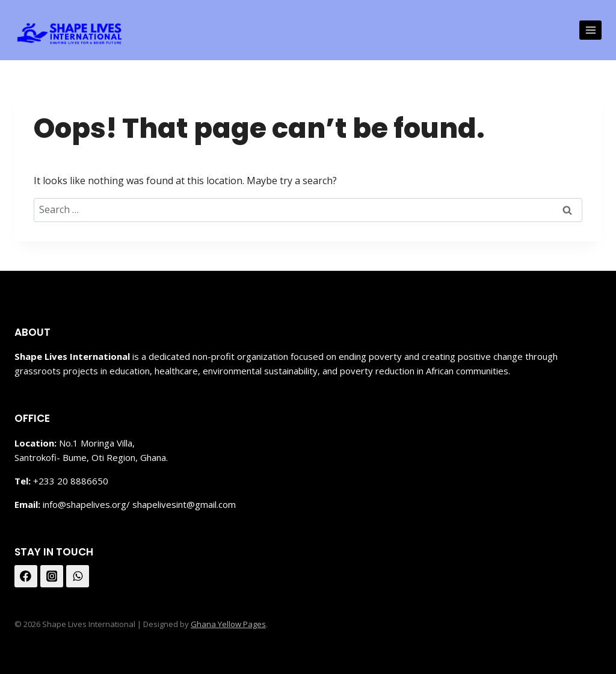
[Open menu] (590, 30)
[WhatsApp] (78, 577)
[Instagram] (52, 577)
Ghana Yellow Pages (228, 624)
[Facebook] (26, 577)
